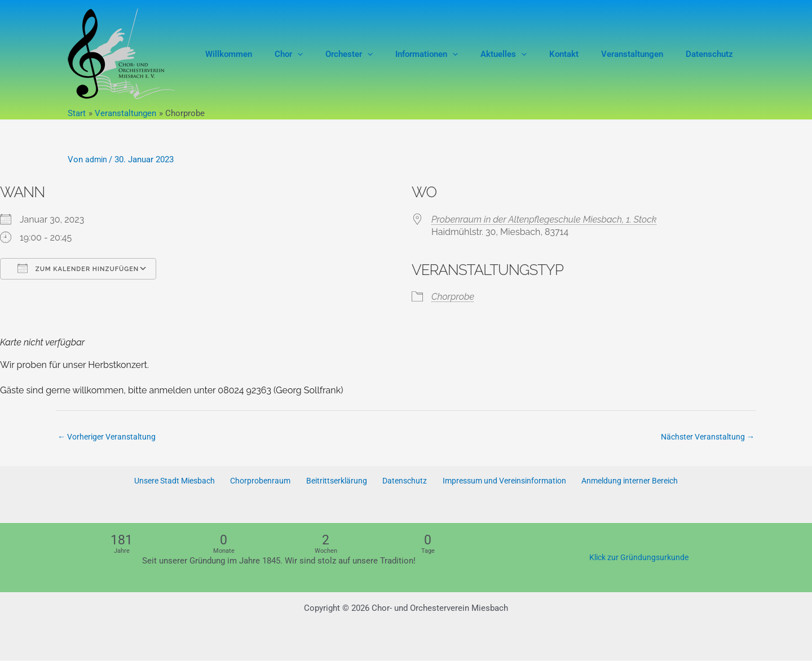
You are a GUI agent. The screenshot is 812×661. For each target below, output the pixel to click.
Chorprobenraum (263, 482)
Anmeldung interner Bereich (625, 482)
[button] (334, 54)
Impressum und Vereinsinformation (498, 482)
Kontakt (578, 54)
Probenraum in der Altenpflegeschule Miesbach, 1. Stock (544, 219)
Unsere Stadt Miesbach (179, 482)
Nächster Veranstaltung (705, 437)
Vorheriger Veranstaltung (110, 437)
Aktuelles (523, 54)
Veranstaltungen (641, 54)
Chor (325, 54)
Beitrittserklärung (335, 482)
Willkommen (271, 54)
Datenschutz (712, 54)
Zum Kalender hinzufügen (78, 268)
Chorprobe (453, 297)
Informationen (452, 54)
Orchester (380, 54)
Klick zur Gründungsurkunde (639, 558)
